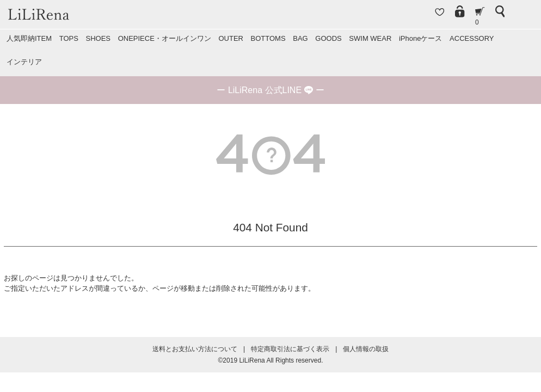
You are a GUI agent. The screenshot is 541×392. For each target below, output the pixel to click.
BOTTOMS (268, 38)
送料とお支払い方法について (195, 349)
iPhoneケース (420, 38)
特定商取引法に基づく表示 (290, 349)
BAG (300, 38)
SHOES (98, 38)
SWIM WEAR (370, 38)
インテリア (24, 62)
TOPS (69, 38)
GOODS (328, 38)
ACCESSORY (472, 38)
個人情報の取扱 (366, 349)
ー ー (270, 90)
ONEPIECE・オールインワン (165, 38)
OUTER (231, 38)
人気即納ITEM (29, 38)
